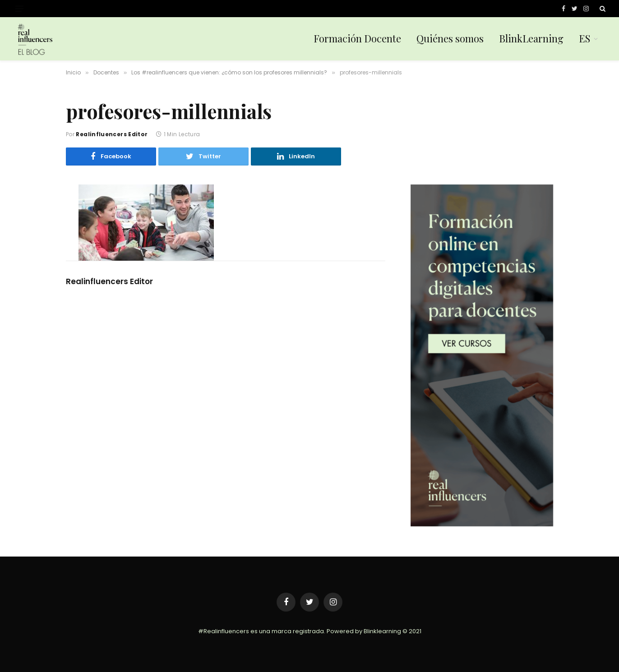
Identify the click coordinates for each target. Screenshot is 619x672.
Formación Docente (357, 38)
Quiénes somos (450, 38)
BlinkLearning (531, 38)
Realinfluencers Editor (112, 134)
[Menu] (19, 9)
